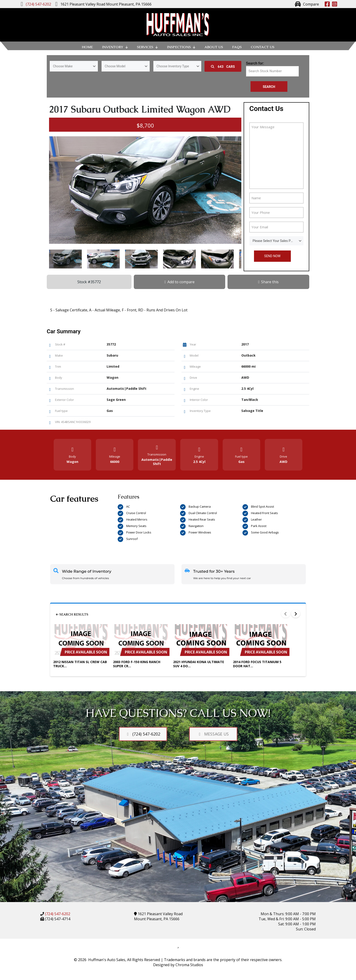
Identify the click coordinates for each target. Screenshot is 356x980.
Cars (223, 67)
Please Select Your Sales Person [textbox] (276, 241)
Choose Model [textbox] (115, 66)
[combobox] (74, 66)
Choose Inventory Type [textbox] (173, 66)
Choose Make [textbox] (63, 66)
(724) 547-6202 (57, 914)
